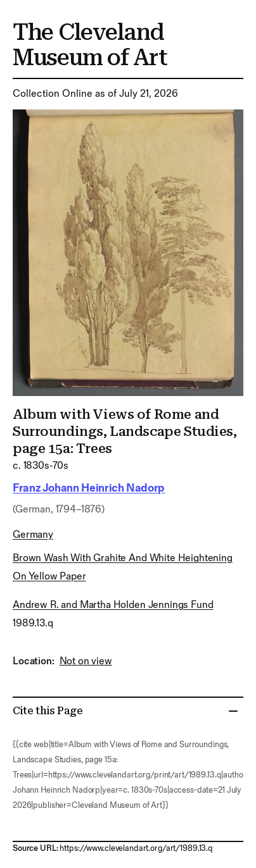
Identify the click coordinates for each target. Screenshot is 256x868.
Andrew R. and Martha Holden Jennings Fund (113, 605)
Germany (33, 535)
